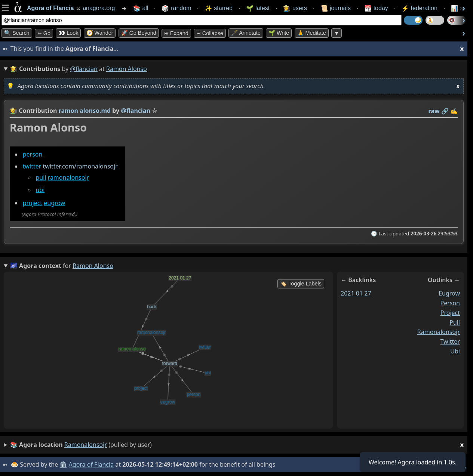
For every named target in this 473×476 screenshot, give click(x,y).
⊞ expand (176, 33)
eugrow (54, 203)
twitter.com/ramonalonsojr (80, 166)
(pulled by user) (237, 445)
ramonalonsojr (69, 177)
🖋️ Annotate (246, 33)
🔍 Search (17, 33)
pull (41, 177)
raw (434, 111)
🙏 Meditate (312, 33)
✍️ (454, 111)
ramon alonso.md (85, 111)
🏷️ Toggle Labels (301, 284)
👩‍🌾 (13, 111)
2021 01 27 (356, 293)
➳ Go (44, 33)
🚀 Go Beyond (139, 33)
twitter (32, 166)
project (33, 203)
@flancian (84, 69)
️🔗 (445, 111)
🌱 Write (279, 33)
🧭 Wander (100, 33)
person (33, 154)
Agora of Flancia (91, 464)
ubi (40, 190)
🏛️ (63, 464)
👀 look (68, 33)
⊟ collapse (210, 33)
